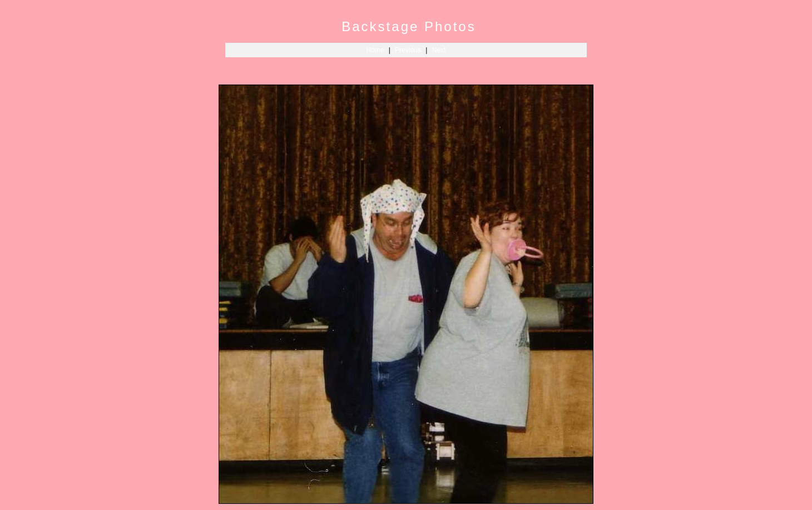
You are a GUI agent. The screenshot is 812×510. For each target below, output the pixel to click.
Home (375, 50)
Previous (408, 50)
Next (439, 50)
